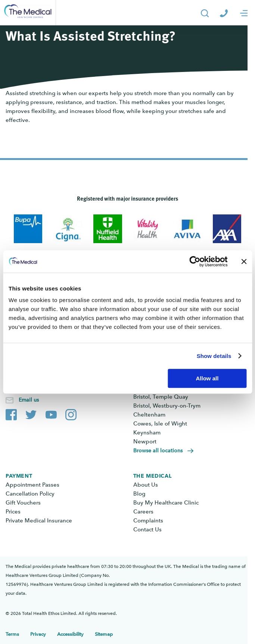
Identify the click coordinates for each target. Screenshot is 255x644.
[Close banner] (244, 261)
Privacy (38, 634)
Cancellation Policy (30, 494)
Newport (145, 442)
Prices (13, 512)
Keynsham (147, 433)
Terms (12, 634)
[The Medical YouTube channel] (51, 413)
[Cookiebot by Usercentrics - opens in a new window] (195, 261)
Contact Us (147, 530)
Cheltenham (149, 415)
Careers (143, 512)
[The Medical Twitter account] (31, 413)
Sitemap (104, 634)
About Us (146, 485)
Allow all (207, 378)
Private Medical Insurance (39, 521)
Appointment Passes (32, 485)
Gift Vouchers (23, 503)
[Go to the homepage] (28, 13)
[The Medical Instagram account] (71, 413)
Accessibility (70, 634)
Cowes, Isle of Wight (160, 424)
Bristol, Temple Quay (161, 397)
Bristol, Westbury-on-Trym (167, 406)
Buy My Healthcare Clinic (166, 503)
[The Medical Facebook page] (11, 413)
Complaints (148, 521)
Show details (214, 356)
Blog (139, 494)
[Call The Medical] (224, 13)
